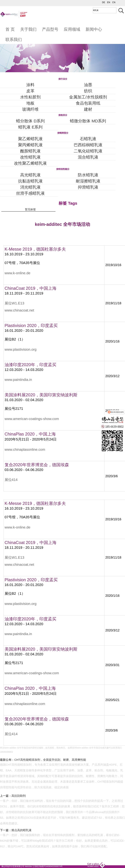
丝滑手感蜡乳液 (30, 193)
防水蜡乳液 (88, 175)
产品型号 (50, 29)
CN (114, 2)
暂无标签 (30, 209)
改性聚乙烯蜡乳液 (30, 163)
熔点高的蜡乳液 (21, 830)
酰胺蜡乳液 (30, 151)
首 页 (10, 29)
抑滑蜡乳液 (88, 187)
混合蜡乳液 (88, 157)
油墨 (88, 85)
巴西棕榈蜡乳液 (88, 145)
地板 (30, 103)
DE (104, 2)
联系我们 (14, 39)
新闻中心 (94, 29)
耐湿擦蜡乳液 (88, 181)
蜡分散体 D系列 (30, 121)
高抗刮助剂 (19, 796)
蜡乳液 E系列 (30, 127)
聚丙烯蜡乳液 (30, 145)
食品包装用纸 (88, 103)
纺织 (88, 91)
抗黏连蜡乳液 (30, 181)
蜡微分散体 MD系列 (88, 121)
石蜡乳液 (88, 139)
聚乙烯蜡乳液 (30, 139)
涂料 (30, 85)
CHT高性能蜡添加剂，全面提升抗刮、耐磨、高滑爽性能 (50, 760)
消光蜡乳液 (30, 187)
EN (109, 2)
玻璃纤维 (30, 109)
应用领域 (72, 29)
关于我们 (28, 29)
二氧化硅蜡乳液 (88, 151)
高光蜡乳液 (30, 175)
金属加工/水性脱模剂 (88, 97)
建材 (88, 109)
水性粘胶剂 (30, 97)
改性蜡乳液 (30, 157)
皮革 (30, 91)
